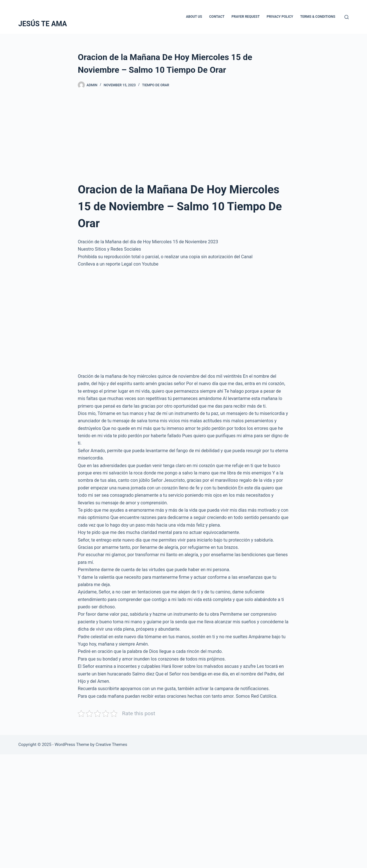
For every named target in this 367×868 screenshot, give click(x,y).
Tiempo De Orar (156, 85)
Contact (217, 17)
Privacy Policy (280, 17)
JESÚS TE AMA (43, 24)
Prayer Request (246, 17)
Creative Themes (111, 745)
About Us (194, 17)
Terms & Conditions (318, 17)
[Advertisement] (183, 140)
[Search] (347, 17)
